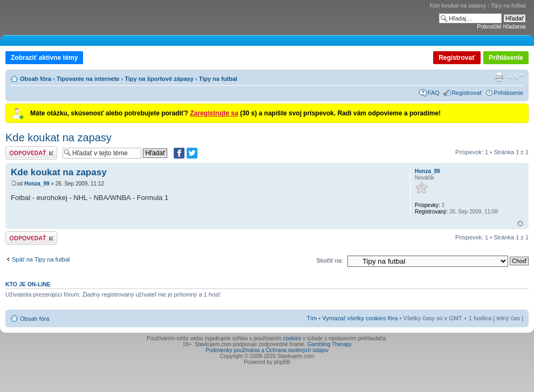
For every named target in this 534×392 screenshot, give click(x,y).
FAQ (434, 93)
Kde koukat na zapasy (59, 137)
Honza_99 (37, 184)
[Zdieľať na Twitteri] (192, 153)
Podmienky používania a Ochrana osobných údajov (267, 350)
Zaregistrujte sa (214, 113)
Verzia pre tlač (499, 77)
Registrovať (457, 58)
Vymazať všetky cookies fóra (360, 318)
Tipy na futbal (218, 79)
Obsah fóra (36, 79)
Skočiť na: (330, 260)
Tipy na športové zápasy (159, 79)
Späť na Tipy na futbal (41, 259)
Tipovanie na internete (88, 79)
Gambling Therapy (330, 344)
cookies (292, 338)
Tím (311, 318)
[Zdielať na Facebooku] (179, 153)
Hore (520, 223)
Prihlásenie (506, 58)
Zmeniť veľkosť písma (515, 77)
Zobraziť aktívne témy (44, 58)
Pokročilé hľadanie (501, 26)
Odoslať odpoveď (31, 153)
